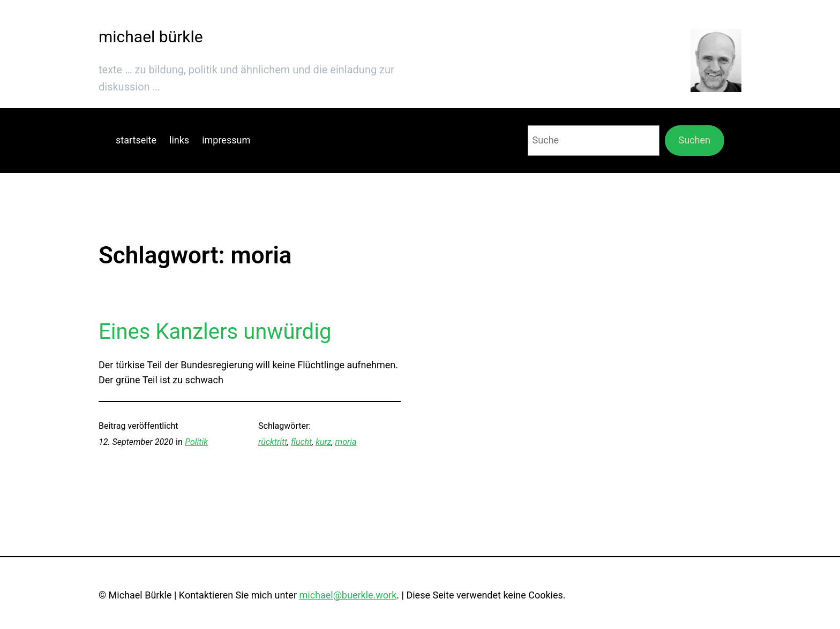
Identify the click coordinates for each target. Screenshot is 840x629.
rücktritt (273, 442)
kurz (323, 442)
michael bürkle (151, 37)
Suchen (695, 140)
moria (346, 442)
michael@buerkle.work (348, 595)
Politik (196, 442)
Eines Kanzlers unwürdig (215, 332)
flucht (301, 442)
